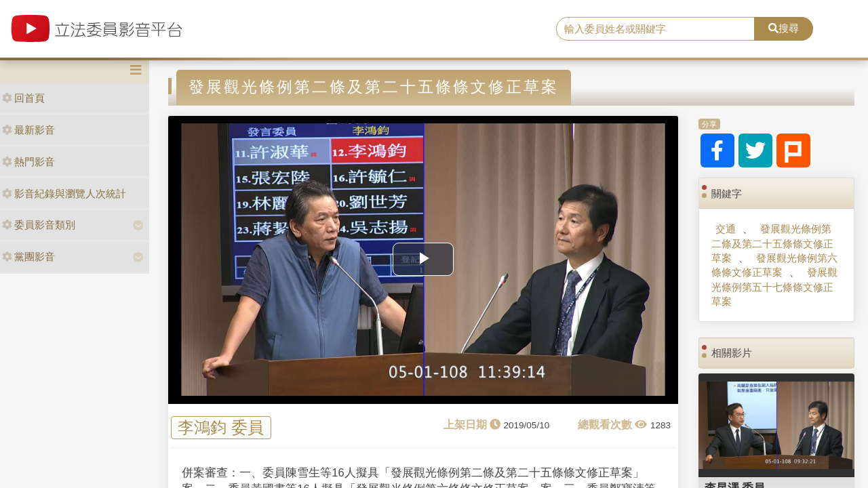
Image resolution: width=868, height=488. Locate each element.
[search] (655, 29)
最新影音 (28, 130)
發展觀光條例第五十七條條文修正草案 (774, 287)
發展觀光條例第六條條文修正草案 (774, 265)
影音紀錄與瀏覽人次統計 (64, 194)
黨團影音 (28, 257)
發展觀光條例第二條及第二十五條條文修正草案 (772, 243)
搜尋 (784, 28)
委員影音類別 (39, 225)
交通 (726, 229)
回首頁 (23, 98)
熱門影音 (28, 162)
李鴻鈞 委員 (221, 428)
